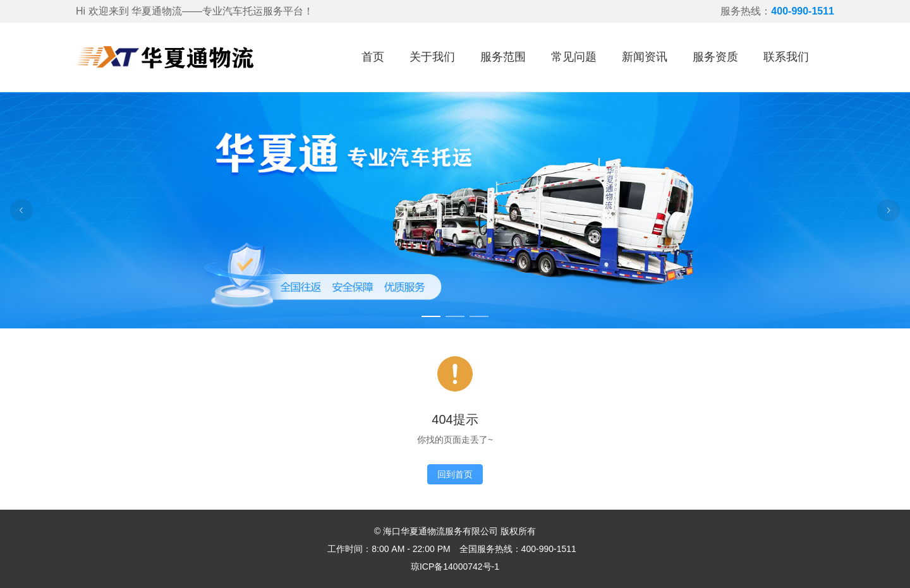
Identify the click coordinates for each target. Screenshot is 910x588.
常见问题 (574, 57)
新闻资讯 (645, 57)
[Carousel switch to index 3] (479, 316)
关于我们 (432, 57)
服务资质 (715, 57)
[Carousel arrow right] (889, 210)
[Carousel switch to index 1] (431, 316)
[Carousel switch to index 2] (455, 316)
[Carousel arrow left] (21, 210)
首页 (373, 57)
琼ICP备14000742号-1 (455, 567)
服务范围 (503, 57)
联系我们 (786, 57)
